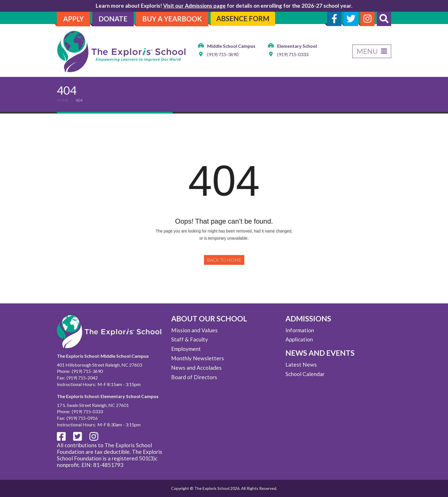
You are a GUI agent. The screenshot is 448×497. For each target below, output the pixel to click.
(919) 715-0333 (293, 54)
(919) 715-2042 (82, 378)
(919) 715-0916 (82, 418)
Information (300, 330)
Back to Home (224, 260)
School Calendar (305, 374)
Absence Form (243, 18)
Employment (186, 349)
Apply (73, 19)
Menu (372, 51)
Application (299, 339)
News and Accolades (196, 368)
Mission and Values (194, 330)
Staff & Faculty (190, 339)
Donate (113, 19)
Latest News (301, 364)
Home (63, 100)
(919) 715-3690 (223, 54)
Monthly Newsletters (198, 358)
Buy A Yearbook (172, 19)
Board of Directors (194, 377)
